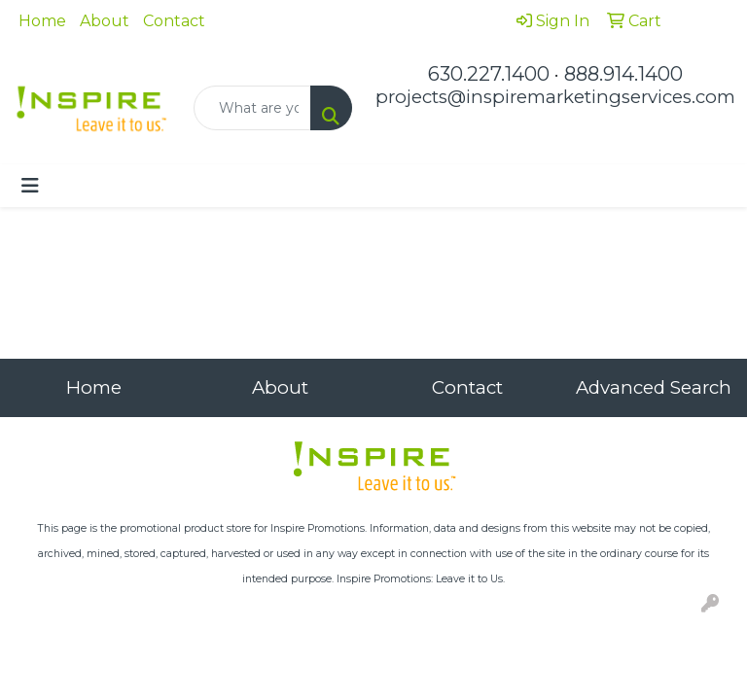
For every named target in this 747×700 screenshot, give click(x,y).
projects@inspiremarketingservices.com (555, 97)
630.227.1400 (489, 74)
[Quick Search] (252, 108)
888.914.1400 (623, 74)
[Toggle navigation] (30, 186)
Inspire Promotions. (319, 528)
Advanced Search (654, 387)
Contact (174, 21)
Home (42, 21)
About (105, 21)
